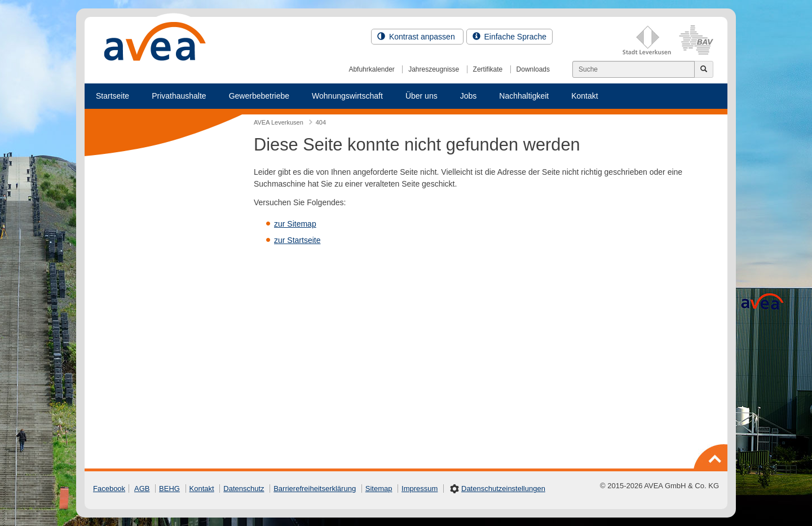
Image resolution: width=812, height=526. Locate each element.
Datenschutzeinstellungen (503, 489)
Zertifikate (488, 69)
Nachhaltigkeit (524, 96)
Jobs (469, 96)
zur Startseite (297, 240)
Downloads (533, 69)
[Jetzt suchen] (704, 69)
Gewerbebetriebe (259, 96)
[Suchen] (634, 69)
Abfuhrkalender (371, 69)
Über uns (422, 96)
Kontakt (584, 96)
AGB (142, 489)
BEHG (169, 489)
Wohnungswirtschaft (347, 96)
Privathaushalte (179, 96)
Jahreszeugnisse (434, 69)
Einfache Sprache (509, 37)
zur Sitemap (295, 224)
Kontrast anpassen (417, 37)
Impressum (420, 489)
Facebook (109, 489)
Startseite (112, 96)
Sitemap (379, 489)
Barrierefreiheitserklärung (315, 489)
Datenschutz (244, 489)
